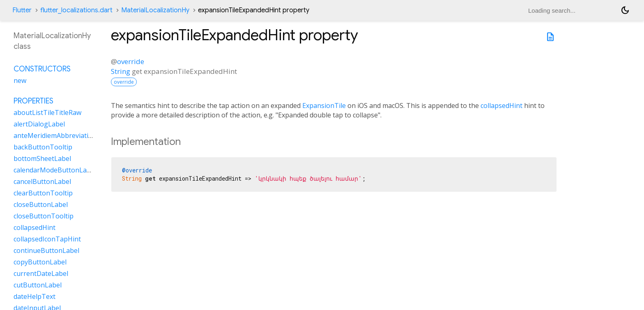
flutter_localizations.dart (76, 10)
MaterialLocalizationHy (155, 10)
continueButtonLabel (46, 250)
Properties (33, 101)
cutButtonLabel (38, 285)
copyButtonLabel (40, 262)
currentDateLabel (41, 273)
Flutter (22, 10)
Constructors (42, 69)
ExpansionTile (324, 106)
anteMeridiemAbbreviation (55, 135)
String (121, 71)
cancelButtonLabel (42, 181)
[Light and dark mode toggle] (625, 10)
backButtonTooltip (43, 147)
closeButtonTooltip (44, 216)
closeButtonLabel (41, 204)
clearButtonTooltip (43, 193)
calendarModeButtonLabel (55, 170)
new (20, 80)
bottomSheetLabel (42, 158)
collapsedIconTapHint (47, 239)
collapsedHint (501, 106)
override (131, 61)
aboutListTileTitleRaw (47, 113)
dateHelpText (34, 296)
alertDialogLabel (39, 124)
